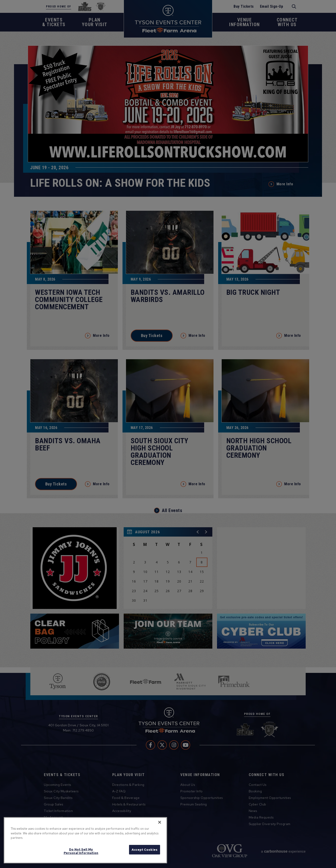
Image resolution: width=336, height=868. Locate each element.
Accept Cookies (145, 850)
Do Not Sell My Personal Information (81, 851)
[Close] (160, 822)
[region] (85, 840)
